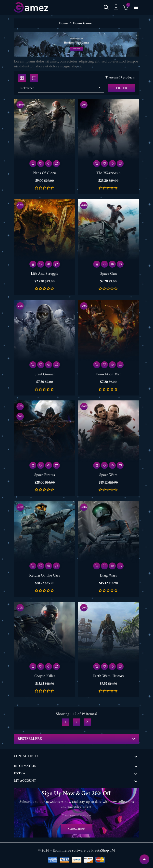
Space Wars (108, 475)
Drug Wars (108, 575)
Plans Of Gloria (45, 173)
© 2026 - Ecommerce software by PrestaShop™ (77, 850)
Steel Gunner (45, 374)
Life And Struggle (45, 274)
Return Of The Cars (45, 575)
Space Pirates (45, 475)
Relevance (61, 88)
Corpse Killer (45, 676)
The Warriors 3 (108, 173)
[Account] (116, 8)
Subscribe (76, 829)
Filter (122, 88)
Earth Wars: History (108, 676)
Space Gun (108, 274)
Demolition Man (108, 374)
